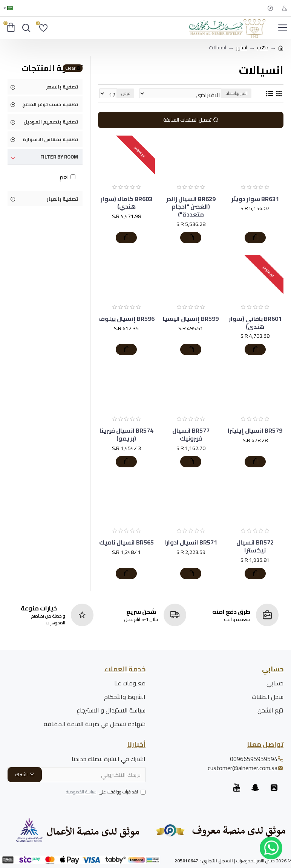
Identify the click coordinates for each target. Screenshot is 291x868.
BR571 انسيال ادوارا (191, 542)
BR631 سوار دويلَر (255, 199)
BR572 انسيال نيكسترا (255, 546)
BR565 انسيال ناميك (126, 542)
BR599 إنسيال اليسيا (191, 319)
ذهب (263, 48)
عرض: (125, 93)
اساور (242, 48)
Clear (70, 68)
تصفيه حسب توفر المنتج (50, 104)
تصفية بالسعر (62, 87)
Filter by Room (59, 157)
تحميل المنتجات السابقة (187, 120)
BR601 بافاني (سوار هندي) (255, 323)
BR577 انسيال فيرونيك (191, 435)
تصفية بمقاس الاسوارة (50, 139)
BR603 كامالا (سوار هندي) (126, 203)
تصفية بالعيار (62, 199)
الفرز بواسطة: (236, 93)
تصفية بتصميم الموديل (51, 122)
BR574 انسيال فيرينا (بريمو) (126, 435)
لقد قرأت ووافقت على (105, 792)
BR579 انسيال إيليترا (255, 431)
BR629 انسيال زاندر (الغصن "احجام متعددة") (191, 207)
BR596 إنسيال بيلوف (126, 319)
